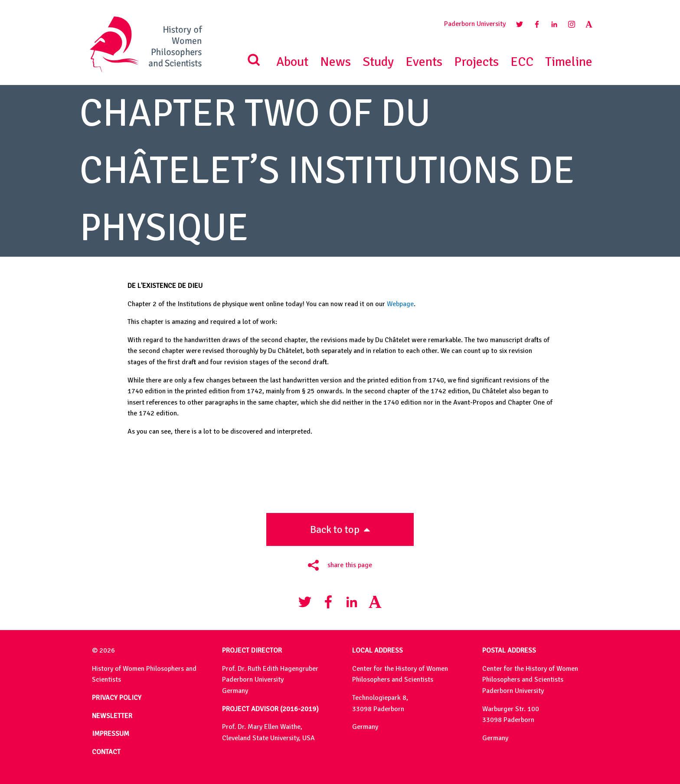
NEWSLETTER (112, 716)
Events (424, 62)
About (292, 62)
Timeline (569, 62)
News (335, 62)
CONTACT (106, 752)
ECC (522, 62)
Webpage (400, 304)
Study (378, 62)
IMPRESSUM (111, 734)
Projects (476, 62)
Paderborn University (475, 24)
